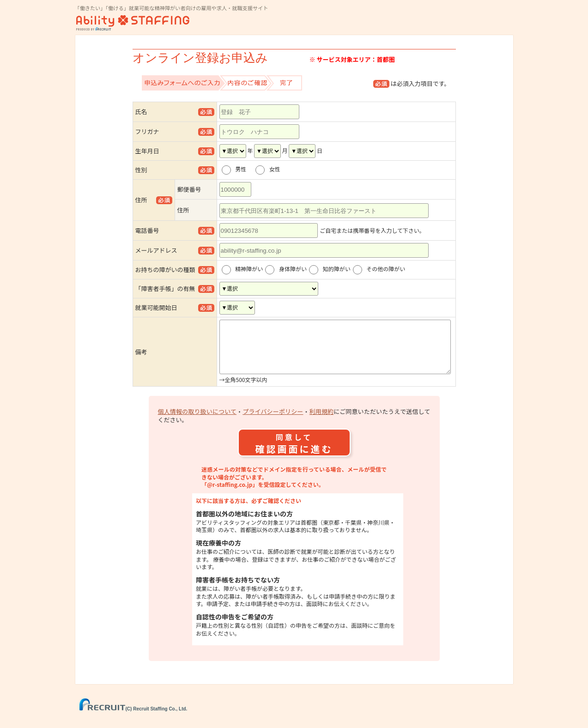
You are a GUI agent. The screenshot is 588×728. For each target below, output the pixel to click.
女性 (278, 169)
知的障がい (337, 269)
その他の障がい (386, 269)
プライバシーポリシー (273, 422)
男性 (243, 169)
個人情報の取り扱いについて (197, 422)
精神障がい (249, 269)
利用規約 (322, 422)
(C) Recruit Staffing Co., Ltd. (133, 720)
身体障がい (293, 269)
